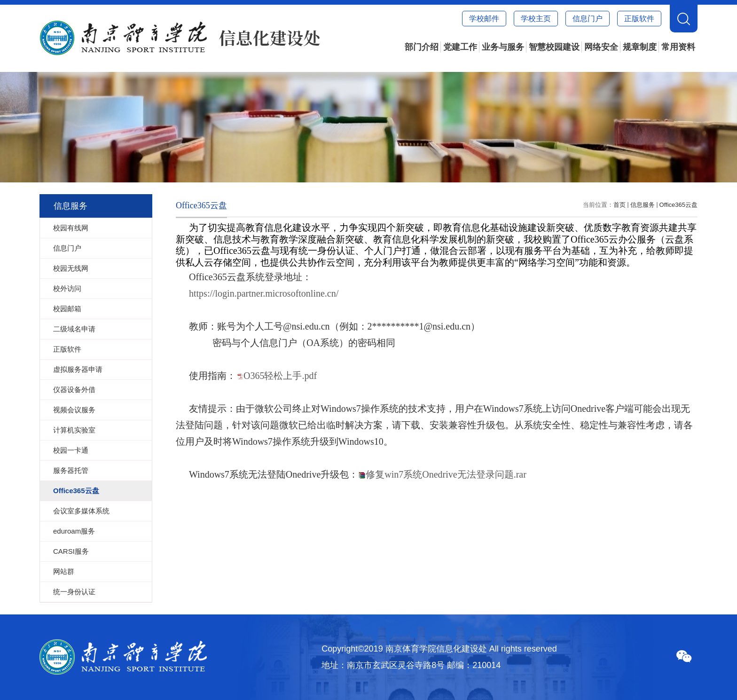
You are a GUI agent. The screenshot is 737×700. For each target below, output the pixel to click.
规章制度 (640, 47)
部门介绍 (422, 47)
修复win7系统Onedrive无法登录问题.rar (446, 474)
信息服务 (643, 205)
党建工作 (460, 47)
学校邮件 (484, 19)
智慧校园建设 (554, 47)
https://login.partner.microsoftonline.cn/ (264, 293)
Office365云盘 (678, 205)
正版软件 (639, 19)
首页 (619, 205)
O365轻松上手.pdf (280, 376)
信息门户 (588, 19)
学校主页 (536, 19)
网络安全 (601, 47)
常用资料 (678, 47)
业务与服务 (503, 47)
